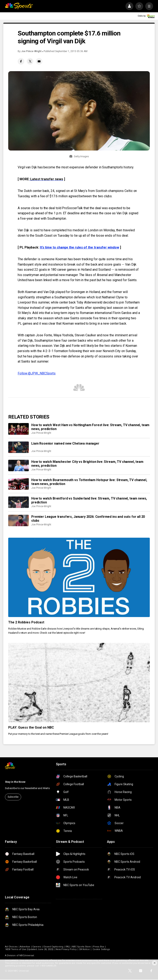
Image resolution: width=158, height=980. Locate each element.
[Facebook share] (21, 61)
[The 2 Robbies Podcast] (79, 577)
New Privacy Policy (66, 949)
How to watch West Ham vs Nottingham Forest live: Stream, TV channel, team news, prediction (90, 427)
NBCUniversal (27, 955)
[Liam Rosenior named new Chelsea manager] (19, 447)
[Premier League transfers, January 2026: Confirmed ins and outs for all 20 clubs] (19, 520)
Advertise (25, 947)
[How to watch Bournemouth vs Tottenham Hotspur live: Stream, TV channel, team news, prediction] (19, 484)
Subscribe (13, 797)
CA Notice (84, 949)
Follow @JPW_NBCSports (37, 373)
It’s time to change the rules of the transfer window (80, 247)
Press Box (99, 947)
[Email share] (39, 61)
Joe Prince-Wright (31, 51)
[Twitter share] (30, 61)
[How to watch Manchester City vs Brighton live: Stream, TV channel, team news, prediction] (19, 465)
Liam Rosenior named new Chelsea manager (65, 443)
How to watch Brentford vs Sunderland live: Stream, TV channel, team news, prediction (89, 500)
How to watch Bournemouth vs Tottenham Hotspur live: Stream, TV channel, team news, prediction (89, 482)
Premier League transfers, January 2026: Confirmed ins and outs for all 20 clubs (88, 519)
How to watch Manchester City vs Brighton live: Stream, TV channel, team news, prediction (87, 464)
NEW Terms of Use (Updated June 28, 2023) (30, 949)
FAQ (68, 947)
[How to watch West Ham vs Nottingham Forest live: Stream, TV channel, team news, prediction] (19, 429)
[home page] (19, 6)
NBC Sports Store (81, 947)
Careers (37, 947)
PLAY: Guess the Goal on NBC (31, 727)
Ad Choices (11, 947)
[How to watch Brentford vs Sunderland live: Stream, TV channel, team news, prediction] (19, 502)
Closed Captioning (53, 947)
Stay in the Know (15, 782)
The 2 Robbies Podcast (26, 622)
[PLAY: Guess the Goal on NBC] (79, 683)
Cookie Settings (101, 949)
